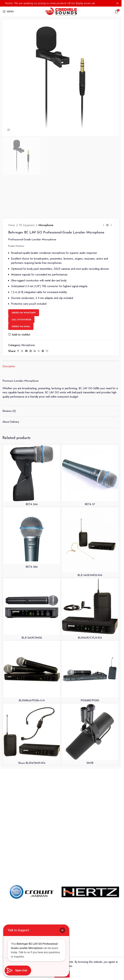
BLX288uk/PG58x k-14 (32, 870)
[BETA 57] (90, 642)
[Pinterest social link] (31, 520)
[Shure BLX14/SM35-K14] (32, 901)
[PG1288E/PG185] (90, 838)
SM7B (90, 932)
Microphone (46, 394)
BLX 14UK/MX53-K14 (90, 744)
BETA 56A (32, 673)
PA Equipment (27, 394)
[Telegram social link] (43, 520)
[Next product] (111, 394)
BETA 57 (90, 673)
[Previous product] (103, 394)
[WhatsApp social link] (39, 520)
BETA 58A (32, 736)
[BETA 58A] (32, 705)
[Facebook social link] (18, 520)
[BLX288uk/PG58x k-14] (32, 838)
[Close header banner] (117, 3)
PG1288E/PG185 (90, 870)
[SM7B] (90, 901)
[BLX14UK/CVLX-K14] (90, 776)
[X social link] (22, 520)
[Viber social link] (47, 520)
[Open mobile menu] (8, 11)
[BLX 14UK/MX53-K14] (90, 709)
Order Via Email (21, 495)
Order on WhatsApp (24, 482)
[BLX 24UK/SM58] (32, 776)
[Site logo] (61, 11)
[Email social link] (26, 520)
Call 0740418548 (21, 488)
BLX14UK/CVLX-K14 (90, 807)
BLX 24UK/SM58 (32, 807)
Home (12, 394)
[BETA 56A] (32, 642)
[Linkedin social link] (35, 520)
